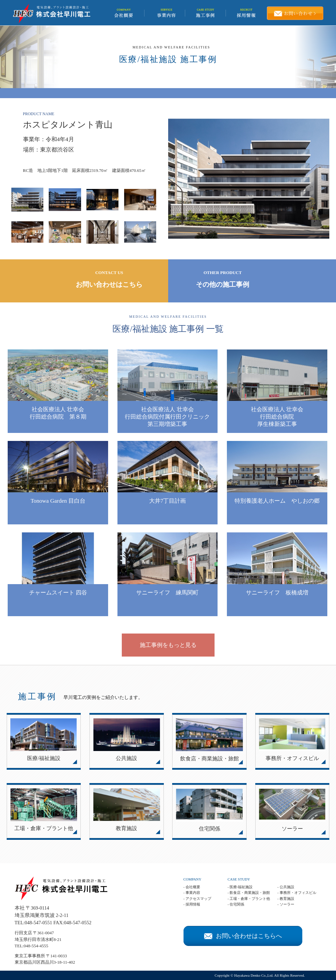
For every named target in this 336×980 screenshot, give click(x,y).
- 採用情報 (192, 904)
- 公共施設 (286, 887)
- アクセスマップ (197, 899)
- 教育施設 (286, 899)
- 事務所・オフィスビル (297, 893)
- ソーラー (286, 904)
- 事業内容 (192, 893)
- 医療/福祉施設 (240, 887)
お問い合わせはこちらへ (243, 936)
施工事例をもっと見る (168, 645)
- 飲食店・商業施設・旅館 (249, 893)
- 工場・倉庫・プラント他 (249, 899)
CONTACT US (109, 280)
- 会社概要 (192, 887)
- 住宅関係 (236, 904)
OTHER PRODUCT (223, 280)
